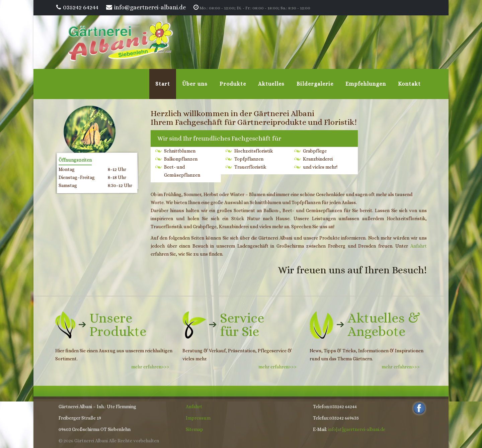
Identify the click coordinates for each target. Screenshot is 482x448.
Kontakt (409, 84)
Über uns (195, 84)
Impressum (198, 418)
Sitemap (194, 429)
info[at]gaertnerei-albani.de (357, 429)
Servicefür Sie (242, 325)
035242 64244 (81, 7)
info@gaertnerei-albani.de (150, 7)
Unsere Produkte (118, 325)
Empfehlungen (366, 84)
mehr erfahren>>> (152, 367)
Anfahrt (419, 246)
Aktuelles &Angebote (384, 325)
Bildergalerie (315, 84)
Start (163, 84)
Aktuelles (271, 84)
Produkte (233, 84)
